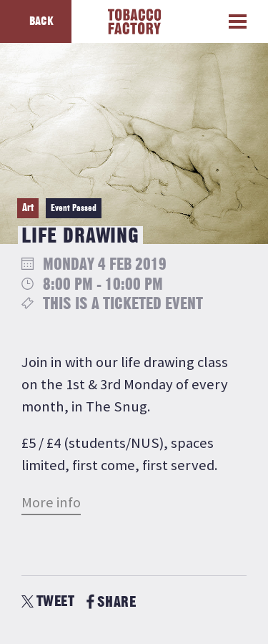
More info (51, 502)
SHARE (111, 602)
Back (41, 21)
